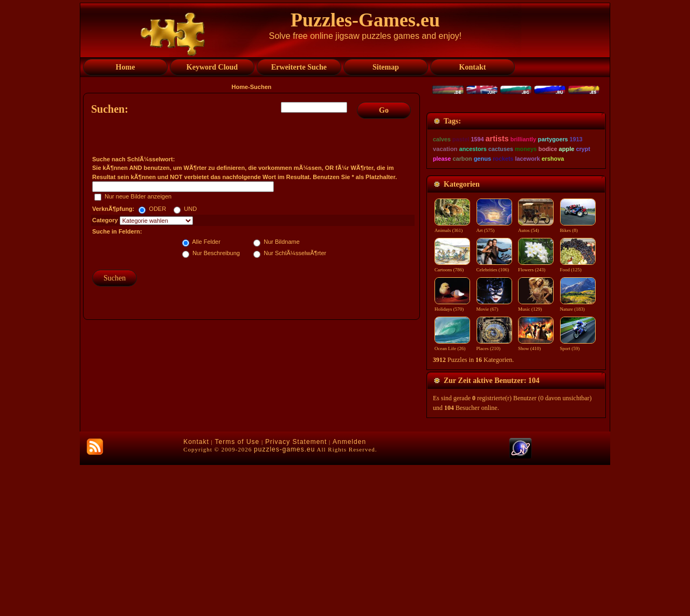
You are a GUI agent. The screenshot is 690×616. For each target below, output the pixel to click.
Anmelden (349, 593)
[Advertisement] (253, 382)
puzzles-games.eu (284, 600)
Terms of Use (237, 593)
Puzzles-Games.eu (365, 20)
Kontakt (196, 593)
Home (240, 87)
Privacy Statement (296, 593)
